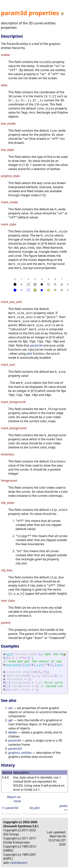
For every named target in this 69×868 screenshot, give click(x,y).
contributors (19, 863)
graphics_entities (20, 753)
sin (27, 665)
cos (59, 665)
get (9, 654)
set (10, 708)
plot (29, 354)
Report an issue (14, 799)
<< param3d (10, 808)
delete (13, 732)
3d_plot (35, 808)
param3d (36, 345)
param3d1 (14, 665)
